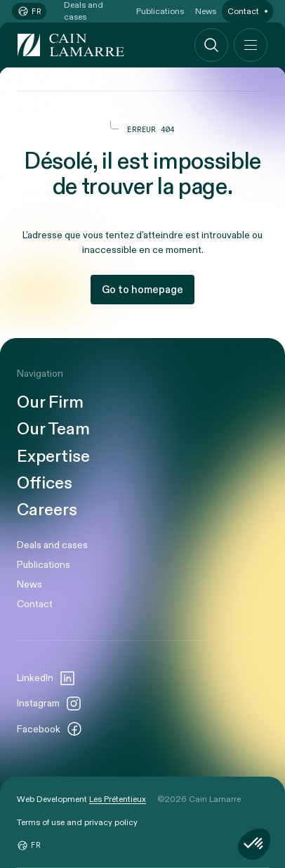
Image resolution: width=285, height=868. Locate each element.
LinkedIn (46, 678)
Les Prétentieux (118, 799)
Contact (35, 604)
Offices (45, 484)
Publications (44, 565)
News (29, 584)
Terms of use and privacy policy (77, 822)
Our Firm (50, 403)
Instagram (49, 704)
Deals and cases (52, 545)
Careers (47, 510)
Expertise (53, 457)
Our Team (53, 429)
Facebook (50, 729)
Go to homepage (142, 290)
